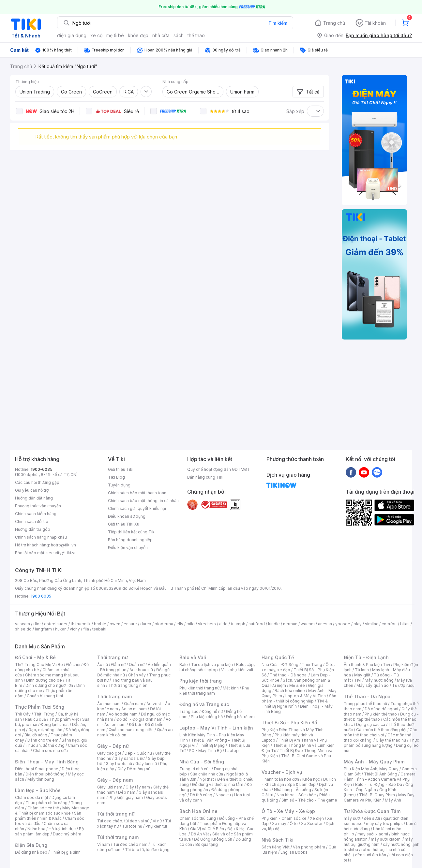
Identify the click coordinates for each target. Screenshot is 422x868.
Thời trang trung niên (128, 685)
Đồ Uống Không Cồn (213, 839)
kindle (274, 624)
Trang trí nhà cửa (195, 769)
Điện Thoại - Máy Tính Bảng (47, 762)
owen (115, 624)
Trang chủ (334, 23)
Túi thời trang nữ (116, 814)
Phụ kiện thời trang (201, 681)
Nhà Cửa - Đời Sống (202, 762)
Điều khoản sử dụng (127, 516)
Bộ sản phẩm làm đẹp (49, 831)
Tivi (358, 680)
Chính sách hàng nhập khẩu (41, 537)
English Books (294, 852)
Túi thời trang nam (118, 837)
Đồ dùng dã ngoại (381, 709)
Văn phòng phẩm (309, 847)
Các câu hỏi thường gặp (37, 482)
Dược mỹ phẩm (67, 834)
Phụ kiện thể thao (381, 714)
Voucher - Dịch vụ (282, 772)
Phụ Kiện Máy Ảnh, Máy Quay (371, 769)
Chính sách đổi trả (32, 521)
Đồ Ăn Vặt (200, 834)
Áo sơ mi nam (134, 709)
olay (358, 624)
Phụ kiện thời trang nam (214, 691)
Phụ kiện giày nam (126, 797)
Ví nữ (157, 821)
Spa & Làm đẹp (301, 784)
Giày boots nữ (119, 764)
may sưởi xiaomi (373, 834)
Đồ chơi (73, 665)
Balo (184, 665)
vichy (75, 629)
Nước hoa (36, 829)
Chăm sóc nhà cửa (50, 751)
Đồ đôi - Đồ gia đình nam (139, 719)
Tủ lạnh (362, 670)
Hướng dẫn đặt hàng (34, 498)
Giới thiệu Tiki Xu (124, 524)
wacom (308, 624)
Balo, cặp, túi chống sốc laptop (217, 667)
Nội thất (207, 779)
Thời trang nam (114, 696)
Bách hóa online (290, 691)
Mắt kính (231, 688)
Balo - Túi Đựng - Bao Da (379, 784)
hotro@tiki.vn (63, 545)
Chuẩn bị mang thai (45, 696)
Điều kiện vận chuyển (128, 548)
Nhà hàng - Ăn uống (293, 790)
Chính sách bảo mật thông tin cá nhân (143, 501)
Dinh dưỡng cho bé (44, 680)
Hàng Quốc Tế (278, 657)
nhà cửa (161, 35)
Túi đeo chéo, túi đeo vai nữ (123, 821)
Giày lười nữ (146, 764)
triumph (238, 624)
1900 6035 (41, 596)
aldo (223, 624)
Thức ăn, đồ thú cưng (45, 745)
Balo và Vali (193, 657)
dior (37, 624)
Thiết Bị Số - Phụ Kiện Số (289, 723)
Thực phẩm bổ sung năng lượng (381, 743)
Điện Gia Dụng (31, 845)
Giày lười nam (110, 787)
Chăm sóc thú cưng (198, 818)
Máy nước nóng (379, 680)
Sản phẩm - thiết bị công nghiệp (299, 698)
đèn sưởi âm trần (371, 855)
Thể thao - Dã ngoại (289, 675)
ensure (130, 624)
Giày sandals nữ (129, 758)
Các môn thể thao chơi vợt (380, 732)
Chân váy (137, 675)
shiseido (23, 629)
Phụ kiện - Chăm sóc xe (284, 818)
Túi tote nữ (132, 826)
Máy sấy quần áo (373, 685)
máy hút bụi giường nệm (378, 842)
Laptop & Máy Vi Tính (306, 696)
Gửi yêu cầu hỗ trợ (32, 490)
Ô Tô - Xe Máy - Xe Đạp (288, 811)
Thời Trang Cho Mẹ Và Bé (39, 665)
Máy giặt (362, 675)
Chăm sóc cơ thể (43, 808)
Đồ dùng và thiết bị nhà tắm (218, 784)
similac (372, 624)
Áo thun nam (109, 704)
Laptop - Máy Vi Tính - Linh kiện (216, 728)
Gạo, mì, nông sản (45, 730)
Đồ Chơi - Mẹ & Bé (35, 657)
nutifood (257, 624)
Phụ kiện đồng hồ (207, 717)
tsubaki (99, 629)
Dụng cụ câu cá (371, 724)
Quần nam (134, 704)
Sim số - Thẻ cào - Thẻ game (309, 800)
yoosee (343, 624)
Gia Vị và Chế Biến (207, 829)
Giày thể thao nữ (391, 740)
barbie (100, 624)
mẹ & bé (115, 35)
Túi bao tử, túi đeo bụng (147, 850)
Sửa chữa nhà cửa (207, 774)
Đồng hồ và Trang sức (204, 704)
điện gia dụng (72, 35)
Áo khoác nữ (141, 670)
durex (146, 624)
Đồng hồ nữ (212, 711)
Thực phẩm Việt (64, 719)
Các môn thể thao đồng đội (381, 730)
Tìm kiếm (278, 23)
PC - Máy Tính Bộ (205, 751)
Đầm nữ (118, 665)
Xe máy (279, 824)
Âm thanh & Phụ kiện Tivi (367, 665)
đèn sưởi (372, 818)
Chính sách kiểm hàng (36, 514)
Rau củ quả (36, 719)
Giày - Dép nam (115, 780)
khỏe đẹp (138, 35)
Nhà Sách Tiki (278, 840)
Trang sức (189, 711)
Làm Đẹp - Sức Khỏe (38, 790)
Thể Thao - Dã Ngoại (368, 696)
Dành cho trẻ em (43, 740)
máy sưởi (352, 818)
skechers (207, 624)
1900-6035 (42, 469)
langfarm (43, 629)
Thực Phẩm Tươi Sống (40, 707)
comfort (389, 624)
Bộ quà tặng (207, 844)
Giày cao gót (109, 753)
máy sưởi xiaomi (386, 839)
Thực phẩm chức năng (46, 803)
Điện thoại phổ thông (45, 774)
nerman (290, 624)
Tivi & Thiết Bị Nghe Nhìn (295, 704)
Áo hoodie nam (123, 714)
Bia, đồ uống (36, 735)
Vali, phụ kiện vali (237, 670)
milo (191, 624)
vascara (23, 624)
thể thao (196, 35)
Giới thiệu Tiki (121, 469)
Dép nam (127, 792)
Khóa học (311, 779)
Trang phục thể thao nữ (365, 704)
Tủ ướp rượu (403, 685)
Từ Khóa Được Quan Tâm (372, 811)
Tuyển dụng (119, 485)
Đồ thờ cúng (201, 795)
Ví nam (104, 844)
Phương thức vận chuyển (38, 506)
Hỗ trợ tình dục (62, 829)
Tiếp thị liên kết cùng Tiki (132, 532)
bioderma (164, 624)
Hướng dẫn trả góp (33, 529)
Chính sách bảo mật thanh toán (137, 493)
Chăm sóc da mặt (32, 797)
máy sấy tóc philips (384, 824)
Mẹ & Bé (297, 685)
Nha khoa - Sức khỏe (296, 795)
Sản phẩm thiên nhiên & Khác (48, 816)
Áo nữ (103, 665)
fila (86, 629)
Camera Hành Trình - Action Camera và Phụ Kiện (380, 779)
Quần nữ (137, 665)
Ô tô (294, 824)
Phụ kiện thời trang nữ (199, 688)
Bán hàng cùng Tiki (205, 477)
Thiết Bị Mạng (212, 745)
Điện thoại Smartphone (37, 769)
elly (180, 624)
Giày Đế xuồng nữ (134, 769)
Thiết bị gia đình (66, 852)
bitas (405, 624)
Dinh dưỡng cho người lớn (49, 685)
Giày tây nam (138, 787)
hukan (61, 629)
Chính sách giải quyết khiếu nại (137, 508)
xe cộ (96, 35)
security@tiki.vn (61, 553)
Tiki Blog (116, 477)
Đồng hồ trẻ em (240, 717)
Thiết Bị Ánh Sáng (381, 774)
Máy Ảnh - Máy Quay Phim (374, 762)
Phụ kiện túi (156, 826)
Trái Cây (23, 714)
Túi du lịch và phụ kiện (212, 665)
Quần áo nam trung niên (131, 730)
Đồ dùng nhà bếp (31, 852)
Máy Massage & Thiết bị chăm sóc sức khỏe (52, 810)
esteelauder (56, 624)
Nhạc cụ (223, 795)
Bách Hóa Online (198, 811)
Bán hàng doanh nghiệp (130, 540)
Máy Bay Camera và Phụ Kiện (379, 797)
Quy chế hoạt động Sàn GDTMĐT (219, 469)
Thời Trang (312, 665)
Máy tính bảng (41, 779)
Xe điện (317, 818)
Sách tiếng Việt (276, 847)
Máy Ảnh (393, 800)
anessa (325, 624)
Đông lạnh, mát (55, 724)
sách (179, 35)
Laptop (232, 751)
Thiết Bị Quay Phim (377, 795)
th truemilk (81, 624)
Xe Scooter (312, 824)
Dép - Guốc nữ (138, 753)
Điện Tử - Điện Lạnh (366, 657)
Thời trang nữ (113, 657)
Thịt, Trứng (44, 714)
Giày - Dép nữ (113, 746)
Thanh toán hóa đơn (280, 779)
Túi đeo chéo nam (130, 844)
